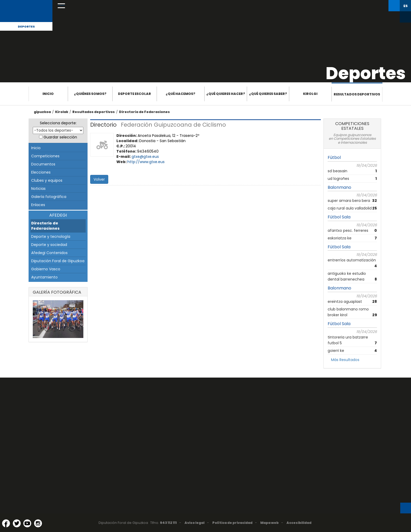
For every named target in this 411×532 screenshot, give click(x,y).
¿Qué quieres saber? (268, 94)
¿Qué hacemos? (180, 94)
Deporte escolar (134, 94)
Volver (99, 179)
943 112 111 (168, 523)
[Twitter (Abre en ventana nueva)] (17, 523)
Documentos (43, 164)
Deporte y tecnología (51, 237)
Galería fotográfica (49, 197)
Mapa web (269, 523)
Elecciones (41, 172)
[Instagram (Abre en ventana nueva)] (38, 523)
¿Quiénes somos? (90, 94)
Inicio (48, 94)
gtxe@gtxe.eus (145, 157)
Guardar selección (60, 137)
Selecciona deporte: (58, 123)
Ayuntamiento (44, 277)
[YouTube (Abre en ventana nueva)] (27, 523)
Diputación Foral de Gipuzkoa (58, 261)
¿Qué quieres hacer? (226, 94)
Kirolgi (310, 94)
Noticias (38, 189)
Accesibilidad (299, 523)
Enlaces (38, 205)
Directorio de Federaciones (144, 112)
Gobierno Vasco (46, 269)
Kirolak (62, 112)
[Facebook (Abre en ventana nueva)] (6, 523)
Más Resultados (345, 360)
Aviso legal (194, 523)
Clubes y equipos (47, 180)
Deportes (26, 26)
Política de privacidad (232, 523)
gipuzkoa (42, 112)
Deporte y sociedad (49, 245)
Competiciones (45, 156)
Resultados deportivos (357, 94)
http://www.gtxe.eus (146, 162)
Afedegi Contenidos (49, 253)
